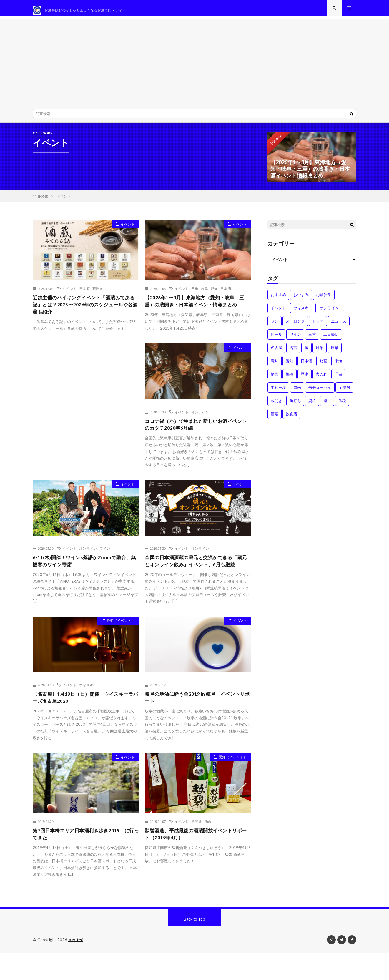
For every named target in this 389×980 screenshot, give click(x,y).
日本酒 (84, 293)
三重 (195, 293)
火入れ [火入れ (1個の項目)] (321, 378)
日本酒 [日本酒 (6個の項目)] (306, 365)
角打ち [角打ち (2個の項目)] (295, 405)
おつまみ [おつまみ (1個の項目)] (301, 299)
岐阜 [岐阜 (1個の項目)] (335, 352)
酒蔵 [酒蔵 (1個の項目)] (275, 418)
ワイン (105, 563)
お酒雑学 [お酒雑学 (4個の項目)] (324, 299)
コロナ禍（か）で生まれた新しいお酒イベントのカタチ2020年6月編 (197, 439)
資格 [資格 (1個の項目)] (312, 405)
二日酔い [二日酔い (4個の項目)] (331, 338)
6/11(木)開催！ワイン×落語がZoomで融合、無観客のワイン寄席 (82, 577)
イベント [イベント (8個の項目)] (278, 312)
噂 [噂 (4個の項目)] (306, 352)
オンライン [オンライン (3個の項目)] (329, 312)
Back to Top (195, 946)
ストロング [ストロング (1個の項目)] (295, 325)
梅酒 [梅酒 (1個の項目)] (290, 378)
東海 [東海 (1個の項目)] (338, 365)
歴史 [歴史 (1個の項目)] (305, 378)
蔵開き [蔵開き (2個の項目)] (276, 405)
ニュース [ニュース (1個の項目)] (339, 325)
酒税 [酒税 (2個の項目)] (342, 405)
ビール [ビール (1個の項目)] (276, 338)
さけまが (76, 967)
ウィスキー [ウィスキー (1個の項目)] (303, 312)
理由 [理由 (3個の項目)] (338, 378)
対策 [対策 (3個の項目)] (320, 352)
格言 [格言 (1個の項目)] (275, 378)
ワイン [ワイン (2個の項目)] (295, 338)
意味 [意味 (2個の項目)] (275, 365)
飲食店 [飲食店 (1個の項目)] (291, 418)
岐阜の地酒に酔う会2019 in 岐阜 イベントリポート (198, 723)
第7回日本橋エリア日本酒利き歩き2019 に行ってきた (84, 861)
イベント (125, 229)
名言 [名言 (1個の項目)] (293, 352)
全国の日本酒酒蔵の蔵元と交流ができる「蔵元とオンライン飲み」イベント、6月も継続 (195, 581)
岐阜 (205, 293)
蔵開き (98, 293)
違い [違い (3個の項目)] (327, 405)
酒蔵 (208, 847)
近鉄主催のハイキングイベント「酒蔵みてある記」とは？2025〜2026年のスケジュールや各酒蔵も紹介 (84, 310)
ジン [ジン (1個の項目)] (275, 325)
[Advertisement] (194, 65)
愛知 (214, 293)
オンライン (200, 425)
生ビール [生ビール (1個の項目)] (278, 391)
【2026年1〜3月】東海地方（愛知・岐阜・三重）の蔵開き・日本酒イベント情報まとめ (198, 310)
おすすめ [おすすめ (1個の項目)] (278, 299)
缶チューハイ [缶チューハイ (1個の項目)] (320, 391)
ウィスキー (88, 709)
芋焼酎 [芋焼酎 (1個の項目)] (344, 391)
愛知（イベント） (118, 646)
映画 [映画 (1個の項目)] (323, 365)
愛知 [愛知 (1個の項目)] (290, 365)
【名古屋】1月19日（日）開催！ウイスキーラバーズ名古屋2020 (84, 723)
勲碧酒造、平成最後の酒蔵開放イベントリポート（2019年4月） (197, 861)
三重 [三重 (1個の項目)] (312, 338)
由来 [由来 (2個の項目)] (297, 391)
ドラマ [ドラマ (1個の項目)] (318, 325)
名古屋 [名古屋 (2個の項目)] (276, 352)
